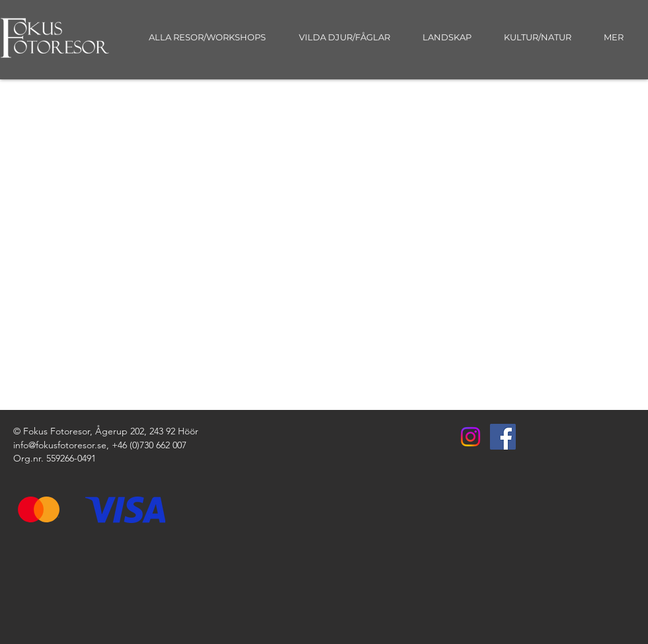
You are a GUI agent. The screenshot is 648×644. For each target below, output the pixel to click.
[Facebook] (503, 437)
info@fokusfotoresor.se (60, 445)
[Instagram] (470, 437)
